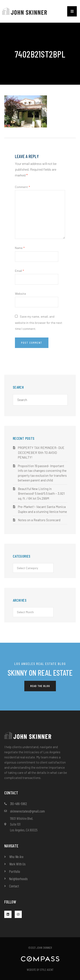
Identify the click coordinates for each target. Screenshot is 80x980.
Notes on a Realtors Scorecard (39, 520)
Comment (22, 187)
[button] (72, 11)
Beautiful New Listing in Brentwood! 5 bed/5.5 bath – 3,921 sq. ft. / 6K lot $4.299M (41, 494)
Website (20, 294)
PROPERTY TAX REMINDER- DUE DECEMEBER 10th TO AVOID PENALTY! (41, 452)
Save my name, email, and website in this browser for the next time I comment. (39, 322)
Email (19, 271)
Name (20, 248)
